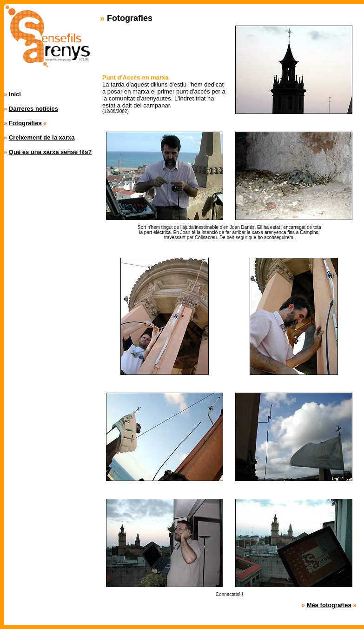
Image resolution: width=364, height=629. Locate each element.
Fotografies (25, 123)
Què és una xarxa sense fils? (50, 152)
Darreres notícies (33, 109)
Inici (15, 94)
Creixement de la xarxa (42, 137)
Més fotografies (329, 605)
